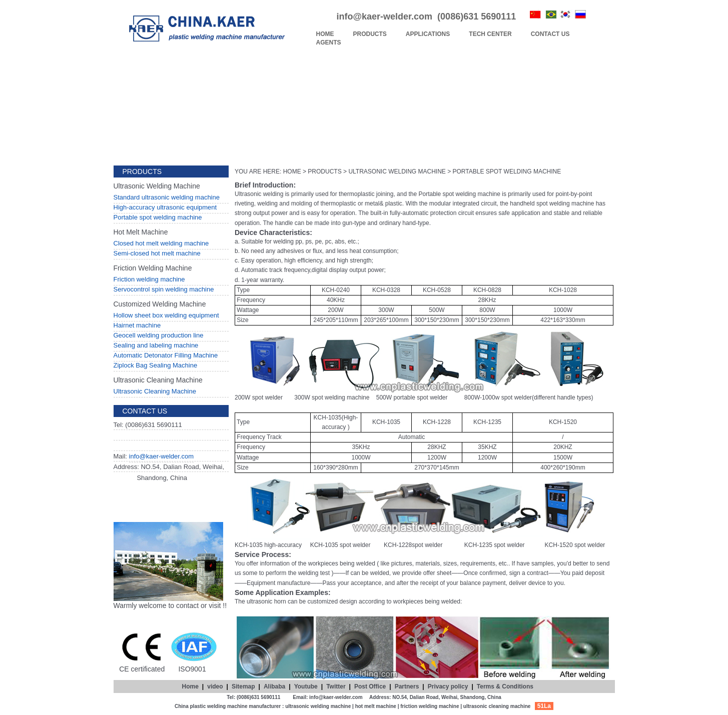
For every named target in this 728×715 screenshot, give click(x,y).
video (215, 686)
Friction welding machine (149, 279)
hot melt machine (376, 706)
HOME (325, 34)
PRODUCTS (370, 34)
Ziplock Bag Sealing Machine (156, 365)
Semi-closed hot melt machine (157, 253)
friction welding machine (430, 706)
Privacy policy (448, 686)
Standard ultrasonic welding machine (167, 197)
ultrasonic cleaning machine (497, 706)
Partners (407, 686)
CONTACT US (550, 34)
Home (190, 686)
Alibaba (274, 686)
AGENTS (329, 42)
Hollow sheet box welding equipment (166, 315)
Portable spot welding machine (158, 217)
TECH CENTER (490, 34)
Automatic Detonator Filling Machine (166, 355)
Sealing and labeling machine (156, 345)
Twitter (336, 686)
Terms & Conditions (505, 686)
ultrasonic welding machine (318, 706)
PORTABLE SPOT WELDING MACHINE (507, 171)
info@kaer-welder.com (162, 456)
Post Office (370, 686)
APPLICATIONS (428, 34)
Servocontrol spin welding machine (164, 289)
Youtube (306, 686)
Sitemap (243, 686)
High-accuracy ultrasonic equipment (165, 207)
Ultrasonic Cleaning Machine (155, 391)
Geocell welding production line (159, 335)
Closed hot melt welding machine (161, 243)
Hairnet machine (137, 325)
